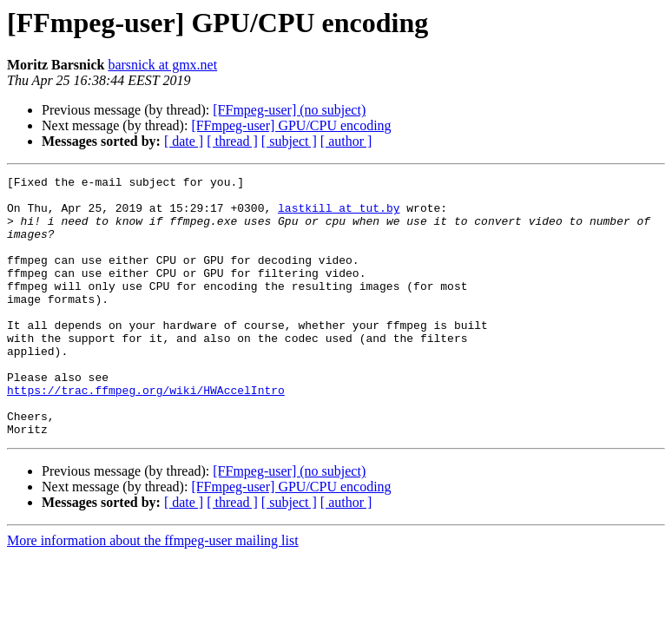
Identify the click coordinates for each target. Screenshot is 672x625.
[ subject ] (289, 141)
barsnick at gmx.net (162, 65)
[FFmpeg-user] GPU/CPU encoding (291, 125)
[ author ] (346, 141)
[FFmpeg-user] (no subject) (289, 110)
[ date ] (184, 141)
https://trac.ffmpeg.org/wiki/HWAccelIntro (146, 434)
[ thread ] (232, 141)
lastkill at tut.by (339, 215)
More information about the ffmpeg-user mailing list (153, 592)
